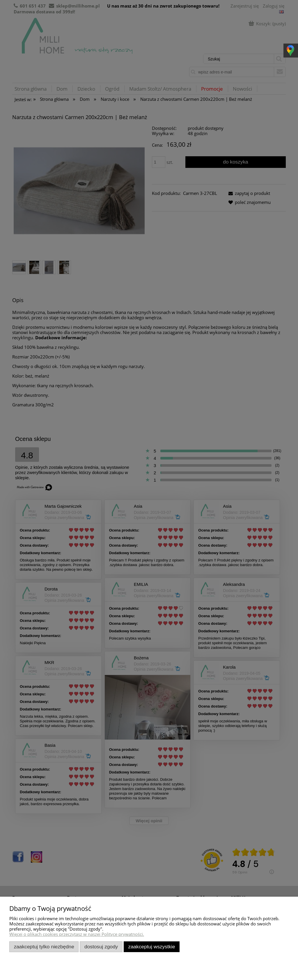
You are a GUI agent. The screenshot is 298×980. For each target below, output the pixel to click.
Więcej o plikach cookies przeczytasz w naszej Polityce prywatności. (77, 934)
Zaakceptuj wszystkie (152, 947)
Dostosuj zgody (101, 947)
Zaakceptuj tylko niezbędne (44, 947)
